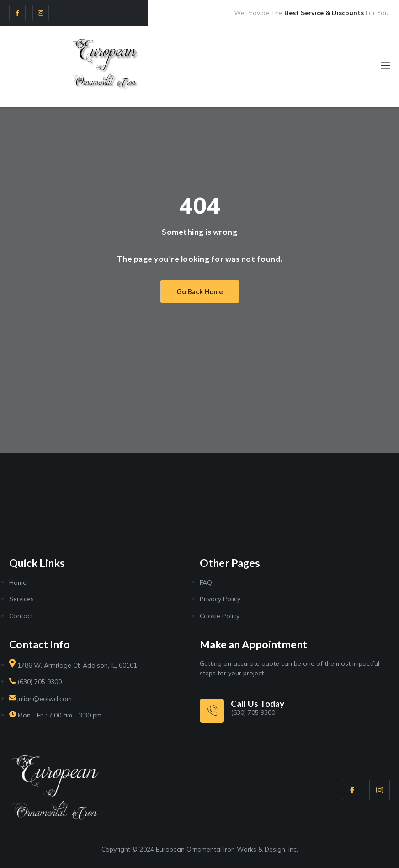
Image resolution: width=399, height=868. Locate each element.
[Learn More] (242, 711)
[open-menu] (380, 67)
